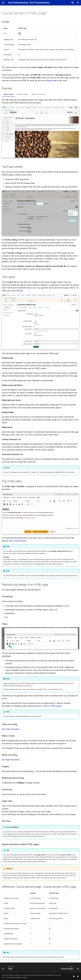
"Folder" (54, 834)
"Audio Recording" (12, 760)
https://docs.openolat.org (24, 975)
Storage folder (51, 81)
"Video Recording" (12, 729)
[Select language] (73, 3)
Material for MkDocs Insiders (18, 977)
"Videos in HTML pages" (52, 706)
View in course (9, 94)
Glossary (20, 291)
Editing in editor (23, 94)
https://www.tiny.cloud (18, 541)
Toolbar (48, 812)
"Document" (46, 834)
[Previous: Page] (8, 968)
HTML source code (38, 94)
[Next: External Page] (69, 968)
